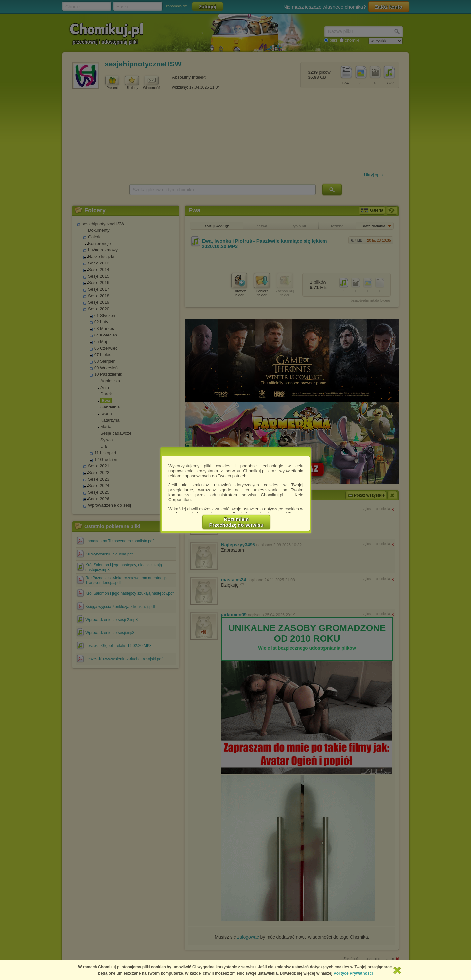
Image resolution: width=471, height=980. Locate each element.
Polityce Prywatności (353, 973)
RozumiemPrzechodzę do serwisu (236, 522)
